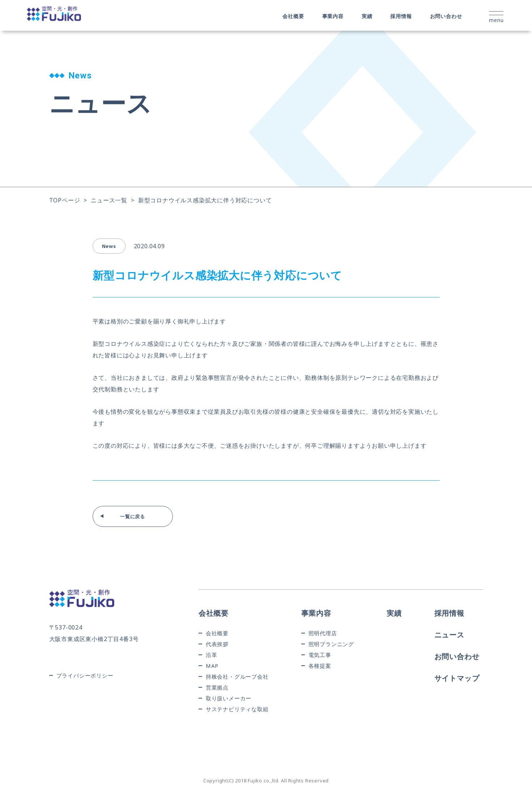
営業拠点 (217, 687)
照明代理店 (323, 633)
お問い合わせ (446, 16)
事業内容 (333, 16)
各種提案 (320, 666)
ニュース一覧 (109, 200)
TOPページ (65, 200)
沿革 (212, 655)
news (109, 246)
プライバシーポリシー (85, 675)
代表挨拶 (217, 644)
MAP (212, 666)
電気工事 (320, 655)
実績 (367, 16)
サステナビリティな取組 (237, 709)
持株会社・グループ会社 (237, 676)
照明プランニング (331, 644)
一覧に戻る (133, 516)
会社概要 (293, 16)
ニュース (449, 635)
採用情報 (401, 16)
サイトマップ (457, 678)
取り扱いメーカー (229, 698)
